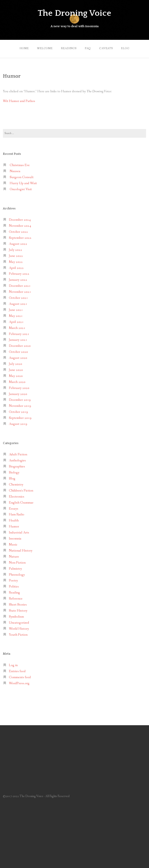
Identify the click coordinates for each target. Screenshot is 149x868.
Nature (14, 557)
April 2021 (16, 322)
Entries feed (17, 671)
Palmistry (15, 569)
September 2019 (20, 418)
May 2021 (16, 316)
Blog (125, 48)
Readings (69, 48)
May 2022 (16, 262)
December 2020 (20, 346)
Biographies (17, 467)
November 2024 (20, 226)
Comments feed (20, 677)
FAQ (88, 48)
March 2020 (17, 382)
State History (18, 611)
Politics (14, 587)
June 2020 (16, 370)
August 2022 (18, 244)
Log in (13, 665)
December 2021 (20, 286)
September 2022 (20, 238)
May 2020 (16, 376)
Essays (14, 509)
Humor (14, 527)
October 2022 (18, 232)
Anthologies (17, 461)
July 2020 (16, 364)
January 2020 (18, 394)
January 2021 (18, 340)
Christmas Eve (20, 165)
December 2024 (20, 220)
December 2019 (20, 400)
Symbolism (16, 617)
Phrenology (17, 575)
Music (13, 545)
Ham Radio (17, 515)
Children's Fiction (21, 491)
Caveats (106, 48)
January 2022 (18, 280)
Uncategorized (19, 623)
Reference (16, 599)
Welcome (45, 48)
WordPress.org (19, 683)
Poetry (13, 581)
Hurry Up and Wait (23, 183)
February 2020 (19, 388)
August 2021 (18, 304)
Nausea (15, 171)
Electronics (17, 497)
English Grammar (21, 503)
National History (21, 551)
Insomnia (15, 539)
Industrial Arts (19, 533)
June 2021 (16, 310)
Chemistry (16, 485)
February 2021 (19, 334)
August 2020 (18, 358)
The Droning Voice (74, 13)
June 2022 (16, 256)
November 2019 (20, 406)
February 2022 (19, 274)
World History (19, 629)
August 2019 (18, 424)
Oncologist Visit (21, 189)
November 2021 (20, 292)
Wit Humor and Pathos (19, 101)
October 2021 (18, 298)
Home (24, 48)
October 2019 (18, 412)
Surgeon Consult (22, 177)
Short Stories (18, 605)
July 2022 (16, 250)
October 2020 (18, 352)
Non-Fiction (17, 563)
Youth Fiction (18, 635)
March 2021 (17, 328)
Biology (14, 473)
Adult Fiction (18, 454)
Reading (14, 593)
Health (14, 521)
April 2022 (16, 268)
